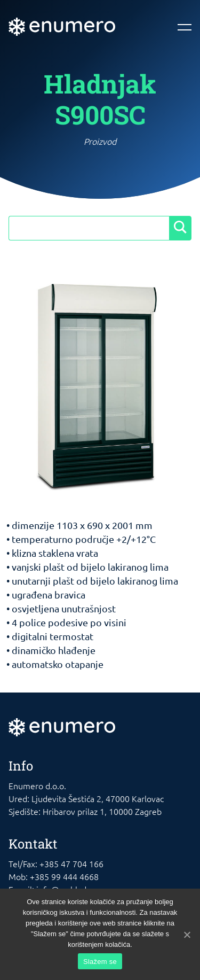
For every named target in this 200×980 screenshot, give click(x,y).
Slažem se (100, 962)
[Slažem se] (187, 935)
